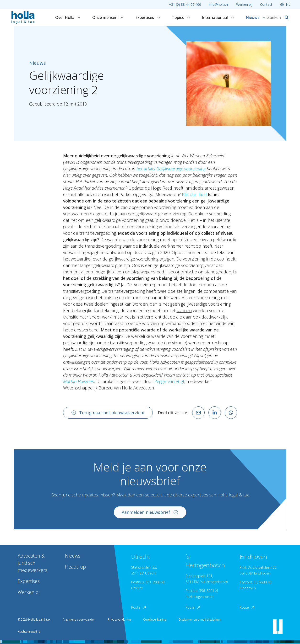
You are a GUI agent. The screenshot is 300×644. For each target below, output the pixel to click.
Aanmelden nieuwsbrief (150, 516)
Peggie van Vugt (169, 381)
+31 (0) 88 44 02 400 (185, 4)
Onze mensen (108, 17)
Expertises (148, 17)
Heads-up (75, 567)
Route (139, 607)
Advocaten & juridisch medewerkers (33, 563)
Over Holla (68, 17)
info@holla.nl (219, 4)
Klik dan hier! (194, 194)
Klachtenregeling (29, 631)
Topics (181, 17)
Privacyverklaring (119, 620)
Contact (266, 4)
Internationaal (218, 17)
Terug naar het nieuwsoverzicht (108, 413)
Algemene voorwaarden (79, 620)
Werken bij (244, 4)
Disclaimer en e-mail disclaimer (200, 620)
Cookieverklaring (155, 620)
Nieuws (256, 17)
